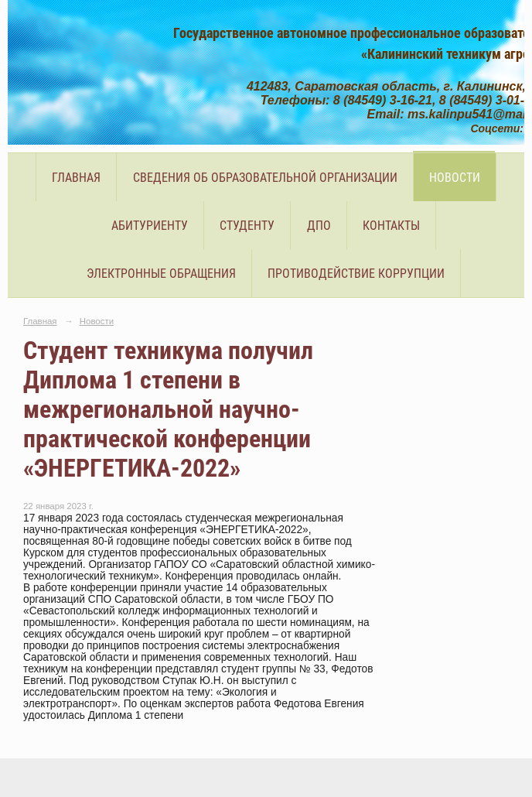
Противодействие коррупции (356, 274)
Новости (455, 178)
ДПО (319, 226)
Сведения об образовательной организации (265, 178)
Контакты (391, 226)
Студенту (247, 226)
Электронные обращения (161, 274)
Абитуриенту (150, 226)
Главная (76, 178)
